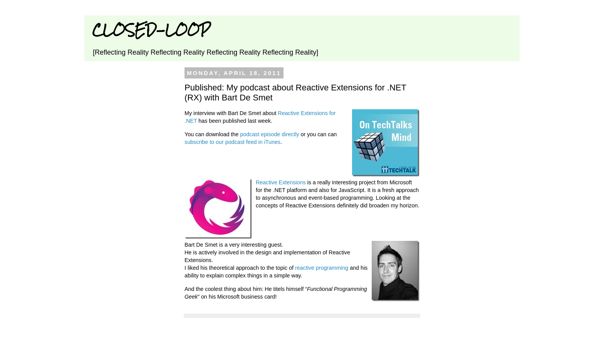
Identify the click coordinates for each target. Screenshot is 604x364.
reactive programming (322, 268)
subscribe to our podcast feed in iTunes (232, 142)
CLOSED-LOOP (151, 30)
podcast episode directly (269, 134)
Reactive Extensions (281, 182)
